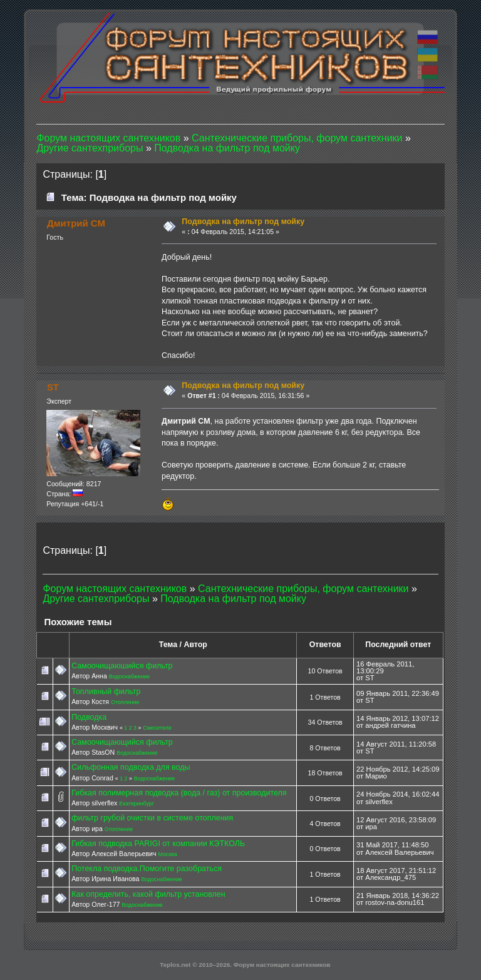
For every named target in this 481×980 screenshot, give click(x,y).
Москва (167, 854)
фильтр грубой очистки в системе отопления (152, 818)
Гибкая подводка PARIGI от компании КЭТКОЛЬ (158, 844)
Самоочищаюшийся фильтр (122, 666)
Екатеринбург (137, 804)
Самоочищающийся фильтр (122, 742)
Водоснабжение (129, 676)
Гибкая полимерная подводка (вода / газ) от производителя (179, 793)
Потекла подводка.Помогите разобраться (147, 869)
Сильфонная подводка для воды (131, 767)
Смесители (157, 728)
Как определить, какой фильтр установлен (148, 894)
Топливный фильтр (106, 692)
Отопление (125, 702)
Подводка (89, 717)
